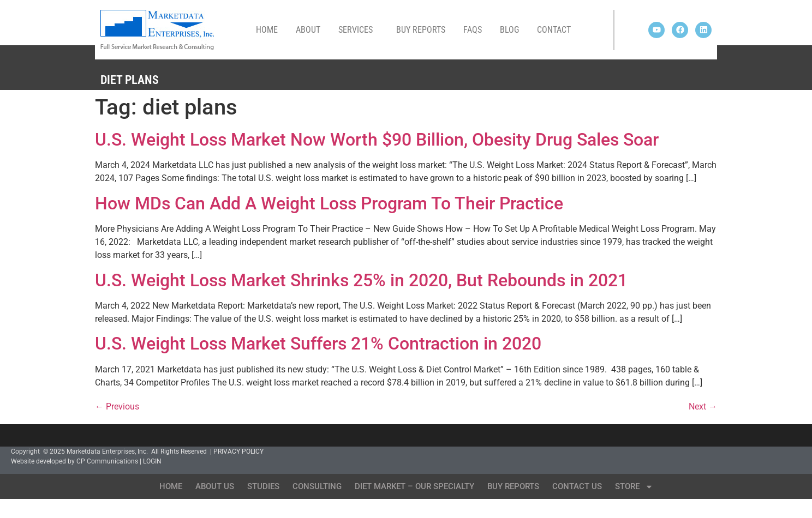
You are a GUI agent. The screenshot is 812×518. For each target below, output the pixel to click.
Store (634, 487)
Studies (263, 486)
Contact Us (577, 486)
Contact (554, 30)
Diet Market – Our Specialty (414, 486)
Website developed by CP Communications (74, 461)
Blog (509, 30)
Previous (117, 406)
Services (358, 30)
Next (703, 406)
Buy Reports (421, 30)
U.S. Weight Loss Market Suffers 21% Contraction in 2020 (318, 344)
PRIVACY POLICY (238, 451)
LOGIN (152, 461)
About (308, 30)
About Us (215, 486)
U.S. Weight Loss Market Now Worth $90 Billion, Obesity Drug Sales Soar (377, 140)
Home (267, 30)
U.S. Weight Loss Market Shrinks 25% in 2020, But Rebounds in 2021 (361, 280)
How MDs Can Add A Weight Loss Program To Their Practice (329, 203)
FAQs (473, 30)
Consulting (317, 486)
